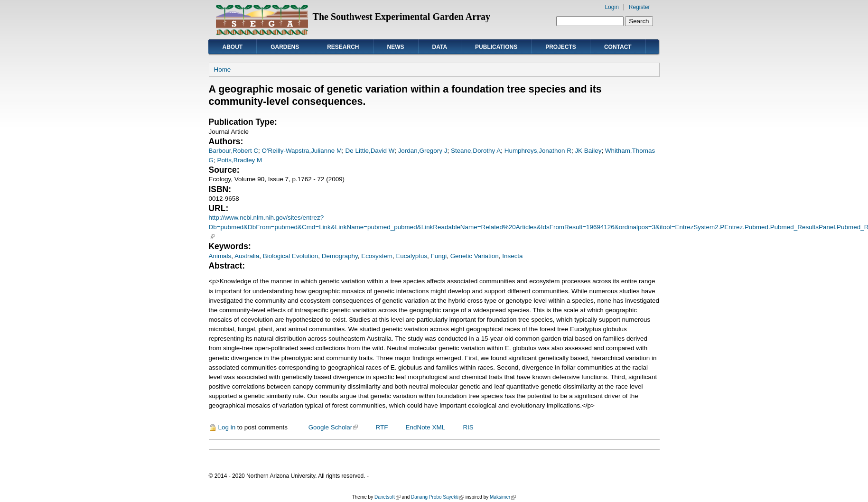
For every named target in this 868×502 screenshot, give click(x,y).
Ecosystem (377, 256)
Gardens (285, 47)
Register (639, 7)
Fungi (439, 256)
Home (223, 70)
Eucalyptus (411, 256)
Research (343, 47)
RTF (382, 427)
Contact (618, 47)
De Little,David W (370, 151)
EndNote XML (426, 427)
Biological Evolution (291, 256)
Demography (340, 256)
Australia (247, 256)
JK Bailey (588, 151)
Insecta (512, 256)
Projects (561, 47)
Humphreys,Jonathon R (538, 151)
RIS (468, 427)
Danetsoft (387, 497)
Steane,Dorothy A (476, 151)
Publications (496, 47)
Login (611, 7)
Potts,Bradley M (239, 160)
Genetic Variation (475, 256)
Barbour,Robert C (234, 151)
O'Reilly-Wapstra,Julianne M (302, 151)
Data (440, 47)
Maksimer (503, 497)
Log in (227, 427)
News (396, 47)
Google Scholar (333, 427)
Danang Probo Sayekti (438, 497)
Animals (220, 256)
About (233, 47)
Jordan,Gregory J (423, 151)
